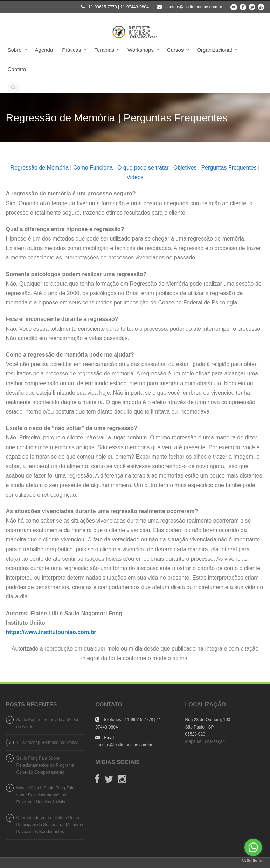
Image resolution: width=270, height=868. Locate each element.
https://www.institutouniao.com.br (51, 632)
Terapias (104, 50)
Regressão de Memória (40, 168)
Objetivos (185, 168)
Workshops (141, 50)
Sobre (15, 50)
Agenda (44, 50)
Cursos (175, 50)
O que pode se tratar (143, 168)
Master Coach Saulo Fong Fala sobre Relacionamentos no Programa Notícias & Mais (46, 795)
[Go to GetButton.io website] (253, 861)
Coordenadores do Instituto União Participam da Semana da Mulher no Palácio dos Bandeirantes (51, 825)
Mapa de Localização (205, 741)
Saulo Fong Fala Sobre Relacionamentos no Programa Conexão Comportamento (45, 765)
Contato (17, 69)
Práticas (71, 50)
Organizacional (214, 50)
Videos (135, 177)
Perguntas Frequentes (229, 168)
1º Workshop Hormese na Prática (48, 743)
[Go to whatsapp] (253, 847)
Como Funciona (93, 168)
